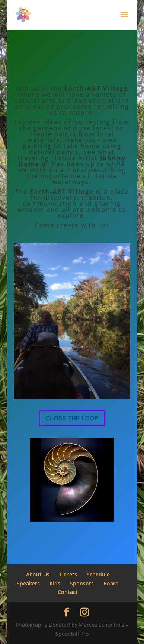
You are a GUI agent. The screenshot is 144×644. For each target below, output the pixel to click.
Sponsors (82, 583)
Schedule (98, 574)
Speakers (28, 583)
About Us (38, 574)
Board (111, 583)
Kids (55, 583)
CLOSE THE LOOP (72, 418)
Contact (68, 592)
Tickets (68, 574)
